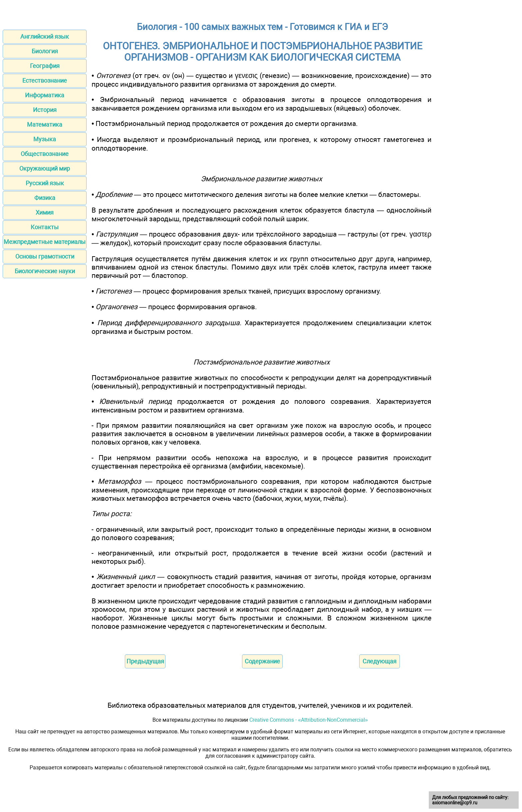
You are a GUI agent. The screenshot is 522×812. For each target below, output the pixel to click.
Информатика (45, 95)
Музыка (45, 139)
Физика (45, 198)
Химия (45, 212)
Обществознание (45, 154)
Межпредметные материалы (45, 242)
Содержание (262, 661)
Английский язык (45, 36)
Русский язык (45, 183)
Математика (45, 124)
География (45, 66)
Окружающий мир (45, 168)
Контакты (45, 227)
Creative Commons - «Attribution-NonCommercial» (309, 720)
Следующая (380, 661)
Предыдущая (145, 661)
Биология (45, 51)
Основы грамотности (45, 256)
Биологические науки (45, 271)
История (45, 110)
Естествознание (45, 80)
